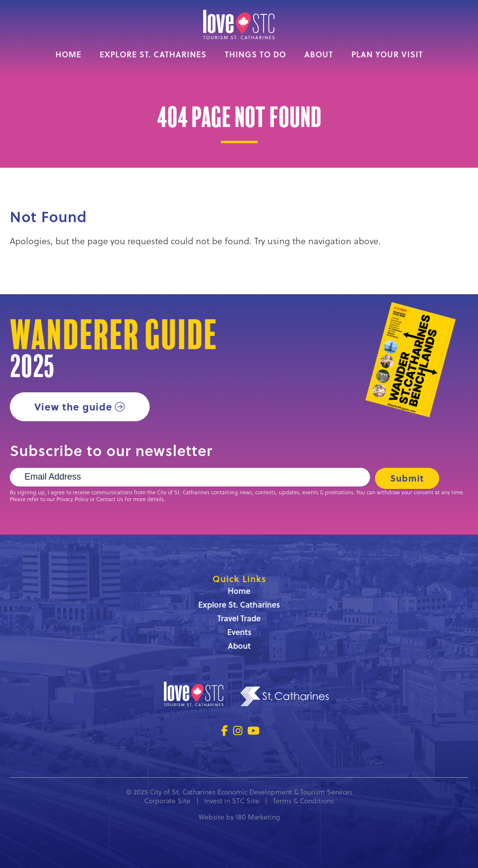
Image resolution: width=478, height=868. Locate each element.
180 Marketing (258, 817)
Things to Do (255, 54)
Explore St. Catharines (153, 54)
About (319, 54)
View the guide (73, 406)
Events (239, 632)
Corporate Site (167, 801)
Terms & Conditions (303, 801)
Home (68, 54)
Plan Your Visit (387, 54)
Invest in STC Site (232, 801)
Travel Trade (239, 618)
